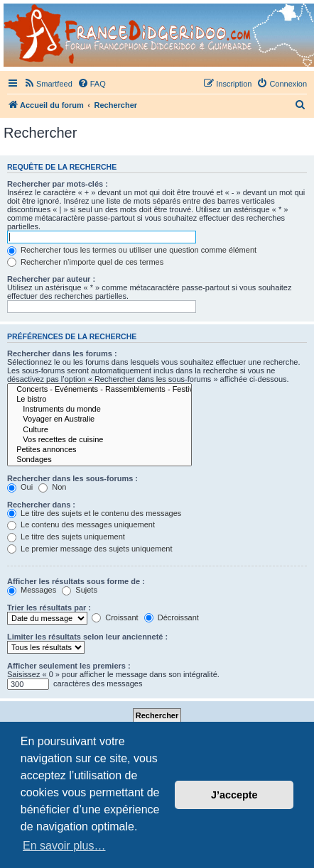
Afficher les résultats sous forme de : (76, 581)
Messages (32, 590)
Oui (20, 487)
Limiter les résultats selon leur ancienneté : (87, 637)
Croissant (115, 617)
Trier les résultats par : (49, 608)
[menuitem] (48, 84)
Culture (99, 430)
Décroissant (172, 617)
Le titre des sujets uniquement (66, 537)
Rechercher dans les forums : (62, 353)
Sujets (80, 590)
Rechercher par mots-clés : (58, 184)
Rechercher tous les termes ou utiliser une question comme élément (132, 250)
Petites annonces (99, 450)
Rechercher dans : (41, 505)
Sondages (99, 460)
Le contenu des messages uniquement (81, 524)
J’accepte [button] (234, 795)
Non (52, 487)
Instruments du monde (99, 410)
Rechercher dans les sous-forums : (72, 478)
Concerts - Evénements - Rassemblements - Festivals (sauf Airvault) (99, 390)
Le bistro (99, 400)
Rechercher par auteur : (51, 279)
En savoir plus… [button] (64, 846)
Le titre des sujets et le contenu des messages (94, 513)
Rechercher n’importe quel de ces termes (85, 262)
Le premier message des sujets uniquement (90, 549)
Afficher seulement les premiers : (69, 666)
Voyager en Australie (99, 419)
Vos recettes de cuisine (99, 440)
